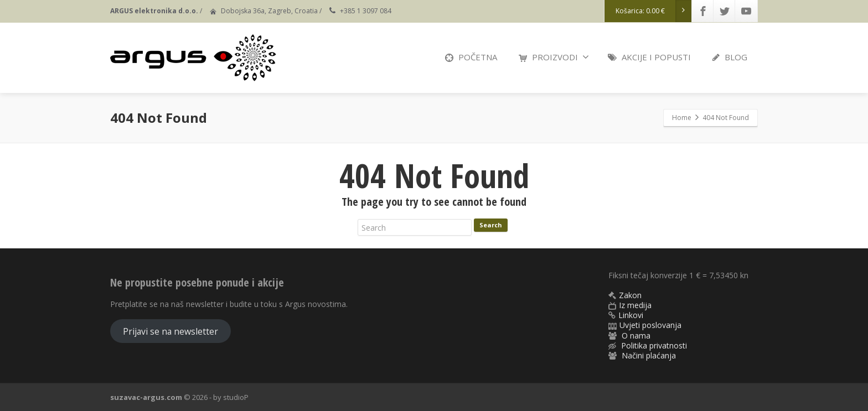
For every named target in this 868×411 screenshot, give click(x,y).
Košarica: (654, 11)
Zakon (630, 295)
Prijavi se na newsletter (170, 331)
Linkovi (631, 315)
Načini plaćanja (649, 355)
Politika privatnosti (654, 345)
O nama (636, 335)
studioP (236, 397)
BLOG (730, 57)
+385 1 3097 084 (366, 11)
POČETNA (471, 57)
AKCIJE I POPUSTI (649, 57)
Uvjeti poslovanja (650, 325)
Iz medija (635, 305)
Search (491, 225)
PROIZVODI (554, 57)
